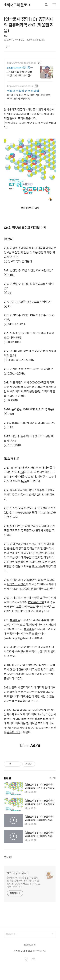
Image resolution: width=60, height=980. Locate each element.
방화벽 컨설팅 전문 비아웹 (23, 91)
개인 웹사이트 (30, 945)
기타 (6, 36)
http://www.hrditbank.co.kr (22, 63)
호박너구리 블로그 (17, 5)
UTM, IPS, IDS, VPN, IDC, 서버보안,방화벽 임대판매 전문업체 (29, 97)
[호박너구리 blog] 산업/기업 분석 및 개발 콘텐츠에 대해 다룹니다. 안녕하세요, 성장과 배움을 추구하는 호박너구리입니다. (24, 882)
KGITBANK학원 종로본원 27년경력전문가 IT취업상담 (20, 68)
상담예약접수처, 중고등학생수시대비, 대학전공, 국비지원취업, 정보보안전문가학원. (20, 74)
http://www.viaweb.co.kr (20, 86)
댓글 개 (8, 857)
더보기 (53, 778)
